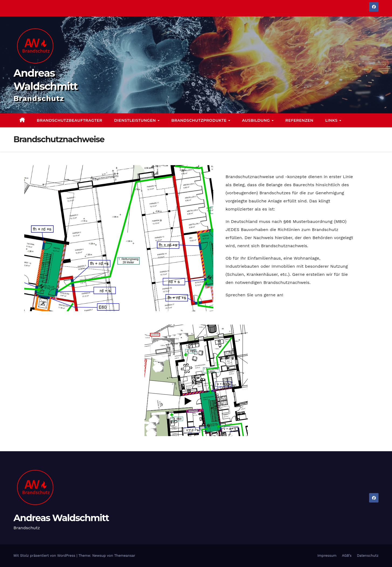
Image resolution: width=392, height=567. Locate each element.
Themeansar (125, 556)
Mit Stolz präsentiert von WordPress (45, 556)
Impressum (327, 556)
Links (332, 120)
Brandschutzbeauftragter (70, 120)
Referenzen (300, 120)
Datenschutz (368, 556)
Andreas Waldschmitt (61, 518)
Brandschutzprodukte (200, 120)
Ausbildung (257, 120)
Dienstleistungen (135, 120)
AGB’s (347, 556)
